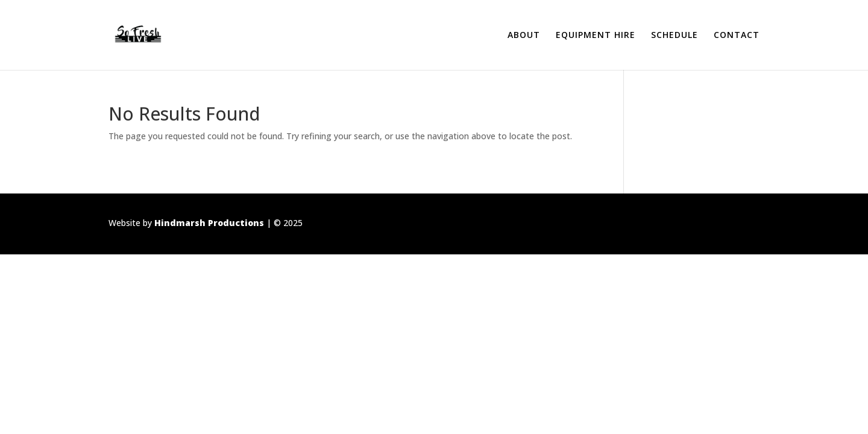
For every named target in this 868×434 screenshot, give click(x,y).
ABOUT (524, 36)
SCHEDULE (675, 36)
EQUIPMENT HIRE (596, 36)
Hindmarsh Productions (209, 223)
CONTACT (737, 36)
